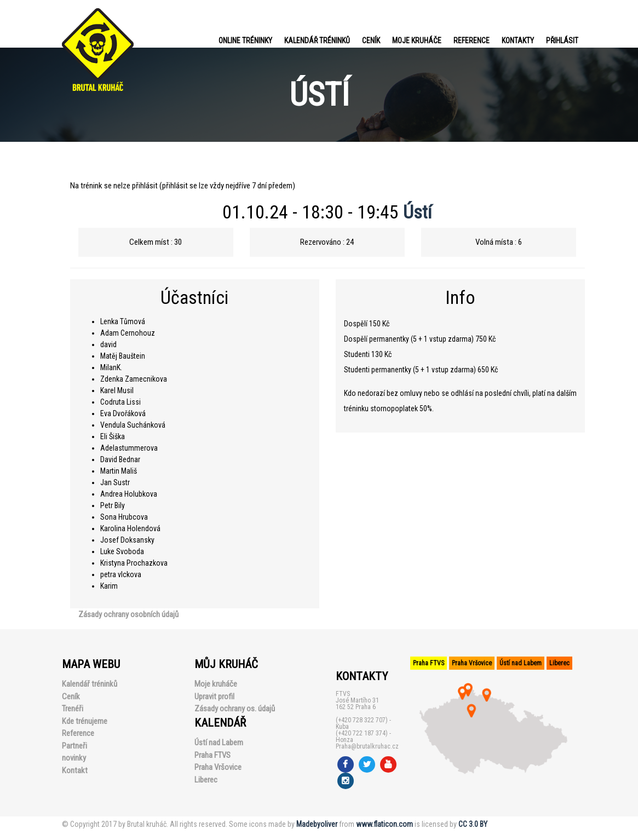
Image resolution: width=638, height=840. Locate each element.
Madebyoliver (317, 824)
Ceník (371, 41)
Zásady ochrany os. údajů (235, 709)
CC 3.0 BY (473, 824)
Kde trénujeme (85, 721)
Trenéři (73, 709)
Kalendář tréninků (317, 41)
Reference (472, 41)
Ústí (418, 212)
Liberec (206, 780)
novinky (74, 758)
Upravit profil (214, 697)
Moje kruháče (417, 41)
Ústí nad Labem (219, 743)
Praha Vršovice (218, 767)
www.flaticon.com (384, 824)
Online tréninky (245, 41)
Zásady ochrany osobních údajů (128, 614)
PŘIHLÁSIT (562, 41)
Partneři (74, 746)
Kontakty (518, 41)
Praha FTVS (212, 755)
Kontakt (75, 770)
